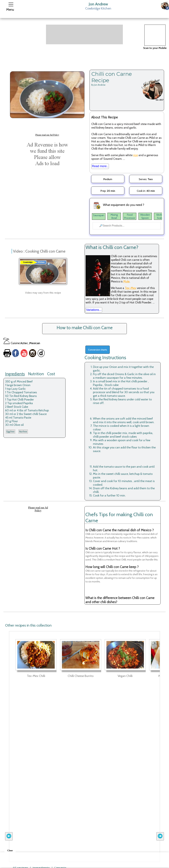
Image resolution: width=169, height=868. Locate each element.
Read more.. (100, 166)
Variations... (94, 310)
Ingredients (15, 374)
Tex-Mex (130, 288)
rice (135, 155)
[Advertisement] (84, 34)
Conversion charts (98, 350)
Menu (10, 10)
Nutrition (36, 374)
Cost (51, 374)
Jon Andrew (98, 4)
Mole (126, 281)
